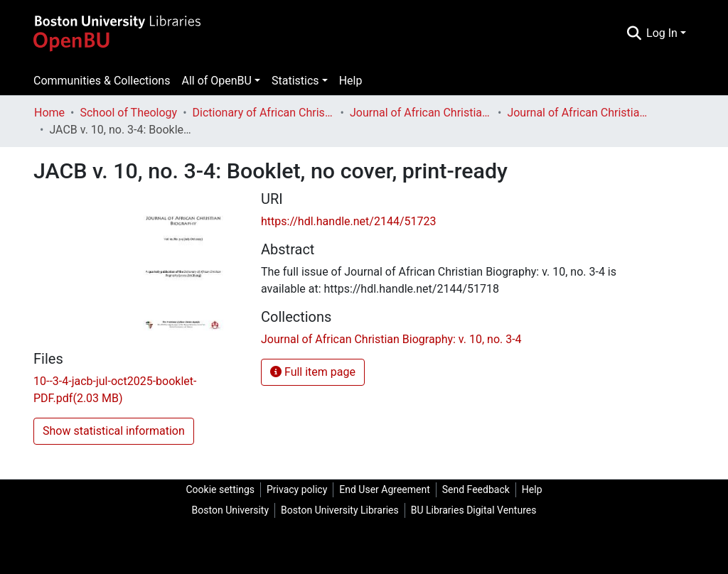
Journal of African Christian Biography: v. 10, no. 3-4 (578, 113)
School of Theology (128, 113)
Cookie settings (220, 489)
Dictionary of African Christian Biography (264, 113)
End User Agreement (384, 489)
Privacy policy (297, 489)
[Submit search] (634, 33)
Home (49, 113)
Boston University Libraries (340, 510)
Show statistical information (114, 431)
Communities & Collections (102, 81)
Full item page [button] (313, 372)
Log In (662, 33)
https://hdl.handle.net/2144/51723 (348, 221)
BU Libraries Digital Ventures (474, 510)
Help (351, 81)
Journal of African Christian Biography (421, 113)
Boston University (230, 510)
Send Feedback (476, 489)
